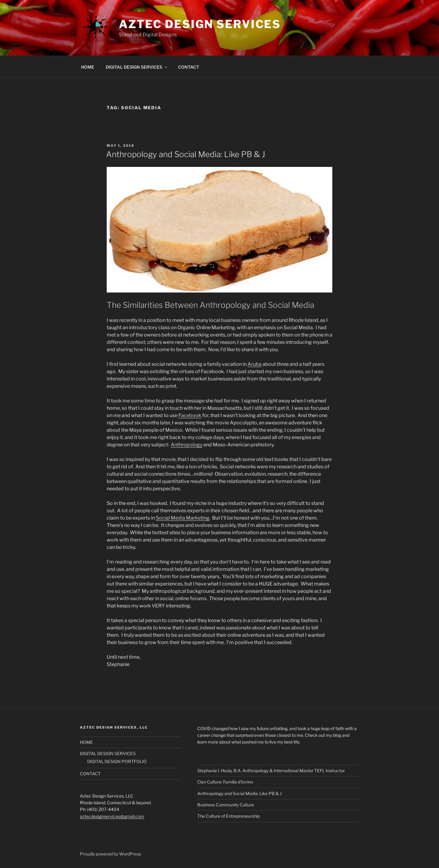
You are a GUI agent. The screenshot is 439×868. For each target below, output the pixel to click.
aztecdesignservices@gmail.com (112, 816)
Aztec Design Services (200, 24)
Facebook (190, 415)
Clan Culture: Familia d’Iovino (225, 782)
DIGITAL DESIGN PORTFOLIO (117, 761)
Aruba (255, 364)
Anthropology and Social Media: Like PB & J (186, 154)
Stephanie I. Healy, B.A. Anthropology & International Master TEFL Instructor (271, 771)
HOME (88, 67)
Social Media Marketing (183, 518)
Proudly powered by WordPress (111, 854)
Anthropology (187, 445)
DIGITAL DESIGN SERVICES (137, 67)
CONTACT (189, 67)
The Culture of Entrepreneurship (228, 816)
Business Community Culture (226, 805)
